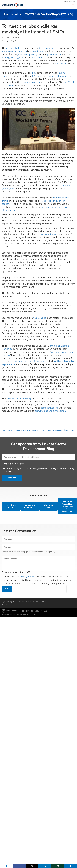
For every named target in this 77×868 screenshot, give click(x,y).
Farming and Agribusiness (30, 506)
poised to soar (37, 51)
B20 (34, 73)
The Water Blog (48, 506)
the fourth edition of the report (30, 361)
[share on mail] (6, 866)
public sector (38, 57)
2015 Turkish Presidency (19, 398)
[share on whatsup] (58, 866)
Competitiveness (8, 430)
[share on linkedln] (45, 866)
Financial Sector (38, 430)
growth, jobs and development (51, 411)
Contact (44, 602)
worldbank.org (69, 1)
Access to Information (26, 602)
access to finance (49, 234)
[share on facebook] (19, 866)
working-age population (14, 51)
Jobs (37, 602)
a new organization (30, 82)
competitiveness (49, 408)
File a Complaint (7, 605)
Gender (49, 430)
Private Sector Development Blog (48, 14)
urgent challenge (15, 48)
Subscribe (12, 478)
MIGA (37, 611)
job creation (61, 64)
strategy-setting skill (13, 57)
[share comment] (71, 866)
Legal (4, 602)
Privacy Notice (27, 577)
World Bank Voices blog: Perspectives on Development (67, 506)
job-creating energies (29, 54)
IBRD (23, 611)
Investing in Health (11, 506)
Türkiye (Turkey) (69, 430)
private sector (54, 54)
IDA (28, 611)
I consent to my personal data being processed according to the (40, 470)
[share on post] (32, 866)
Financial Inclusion (23, 430)
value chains (40, 318)
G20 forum (38, 76)
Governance (57, 430)
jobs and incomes (48, 48)
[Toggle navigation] (73, 5)
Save (7, 589)
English (14, 41)
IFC (32, 611)
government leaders (57, 76)
